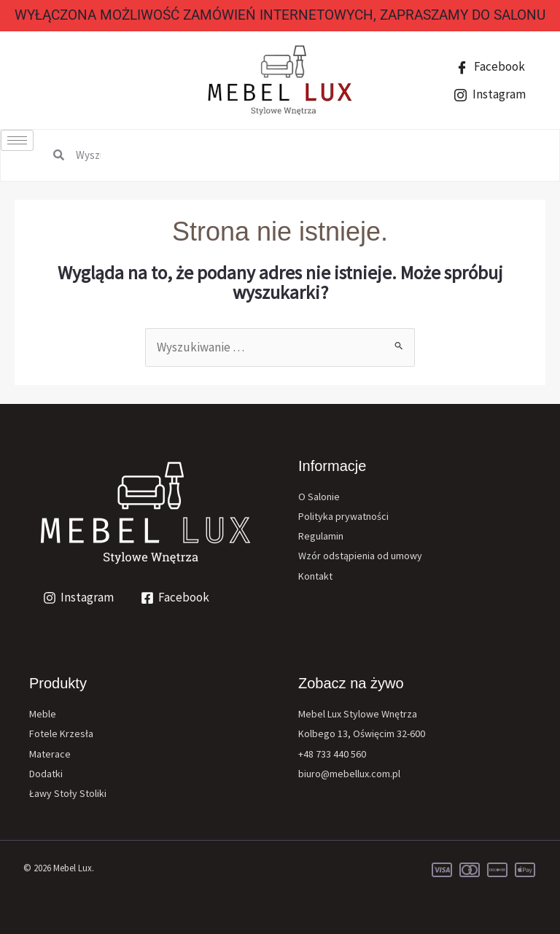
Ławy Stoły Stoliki (68, 793)
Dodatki (46, 774)
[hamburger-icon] (17, 140)
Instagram (490, 94)
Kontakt (315, 576)
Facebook (490, 66)
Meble (43, 714)
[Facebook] (176, 598)
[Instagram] (78, 598)
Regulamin (321, 536)
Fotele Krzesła (61, 733)
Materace (50, 754)
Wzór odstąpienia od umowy (360, 556)
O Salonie (319, 497)
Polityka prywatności (343, 516)
